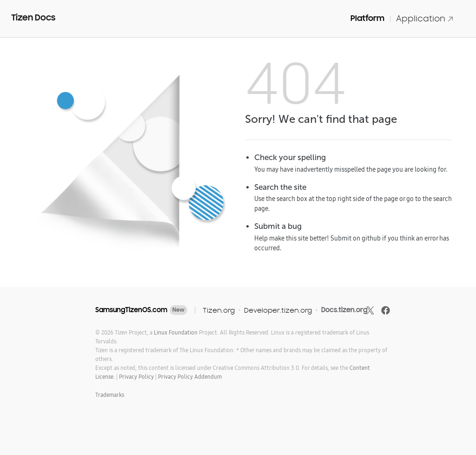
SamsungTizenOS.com (131, 310)
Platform (367, 18)
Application (425, 18)
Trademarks (110, 395)
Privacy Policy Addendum (190, 377)
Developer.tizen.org (278, 310)
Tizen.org (219, 310)
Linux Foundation (176, 332)
